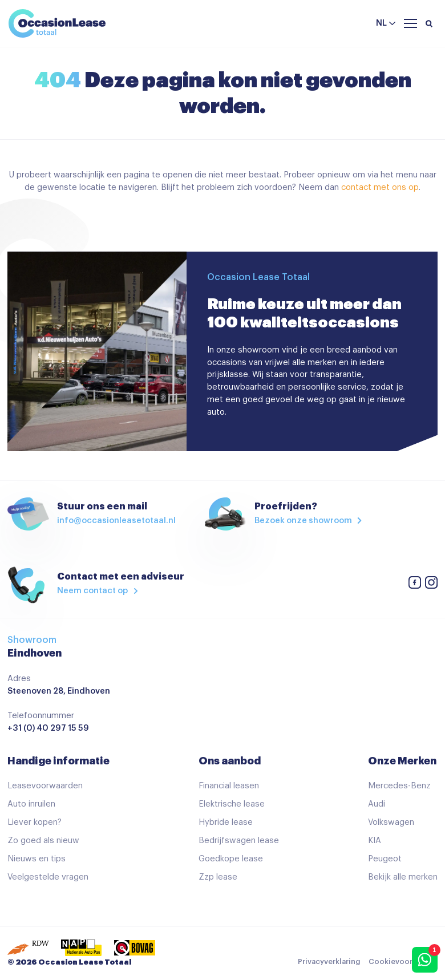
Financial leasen (229, 786)
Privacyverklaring (329, 962)
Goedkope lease (231, 859)
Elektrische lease (232, 804)
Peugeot (385, 859)
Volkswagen (391, 822)
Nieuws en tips (37, 859)
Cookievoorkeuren (403, 962)
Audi (377, 804)
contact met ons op (380, 187)
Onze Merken (402, 761)
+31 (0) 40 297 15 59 (48, 728)
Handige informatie (58, 761)
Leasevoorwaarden (45, 786)
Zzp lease (218, 877)
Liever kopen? (35, 822)
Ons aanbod (230, 761)
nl (381, 23)
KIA (375, 841)
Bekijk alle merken (403, 877)
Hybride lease (226, 822)
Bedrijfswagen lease (239, 841)
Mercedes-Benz (399, 786)
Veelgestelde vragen (48, 877)
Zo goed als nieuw (43, 841)
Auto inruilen (31, 804)
